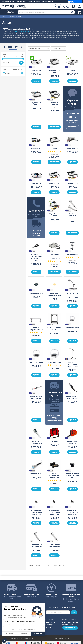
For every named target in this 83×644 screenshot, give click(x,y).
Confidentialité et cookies (51, 626)
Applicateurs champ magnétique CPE (54, 257)
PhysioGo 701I (36, 149)
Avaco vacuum (72, 149)
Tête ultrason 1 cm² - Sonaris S (54, 546)
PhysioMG (54, 149)
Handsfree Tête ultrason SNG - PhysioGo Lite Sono (36, 258)
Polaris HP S (36, 184)
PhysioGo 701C (54, 184)
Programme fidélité (21, 2)
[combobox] (46, 12)
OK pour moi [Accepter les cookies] (38, 634)
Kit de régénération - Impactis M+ (54, 476)
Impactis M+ (36, 71)
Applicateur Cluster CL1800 (36, 443)
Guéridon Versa (72, 255)
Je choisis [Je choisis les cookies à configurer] (24, 634)
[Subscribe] (74, 612)
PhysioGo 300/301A (54, 104)
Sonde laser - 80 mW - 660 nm (36, 398)
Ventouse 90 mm (36, 294)
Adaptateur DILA (36, 474)
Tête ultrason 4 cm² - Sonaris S (36, 546)
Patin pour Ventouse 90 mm (54, 295)
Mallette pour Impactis (72, 443)
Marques (12, 17)
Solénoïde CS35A (72, 328)
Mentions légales (49, 624)
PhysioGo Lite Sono (54, 72)
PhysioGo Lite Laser (36, 104)
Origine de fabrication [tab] (11, 69)
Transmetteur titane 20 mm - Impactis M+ (72, 513)
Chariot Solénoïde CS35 (54, 329)
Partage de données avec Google (15, 624)
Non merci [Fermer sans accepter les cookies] (9, 634)
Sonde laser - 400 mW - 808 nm (72, 398)
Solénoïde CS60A (36, 363)
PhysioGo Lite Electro (54, 215)
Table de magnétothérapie (36, 329)
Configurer (54, 127)
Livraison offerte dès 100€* (8, 2)
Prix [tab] (4, 55)
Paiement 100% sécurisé (34, 2)
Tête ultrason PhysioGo (72, 215)
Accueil (4, 17)
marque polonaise (21, 32)
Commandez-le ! (70, 628)
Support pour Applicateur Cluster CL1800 (72, 364)
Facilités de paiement (48, 2)
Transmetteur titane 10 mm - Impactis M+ (36, 513)
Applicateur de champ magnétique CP (72, 296)
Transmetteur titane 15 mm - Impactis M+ (54, 513)
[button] (4, 641)
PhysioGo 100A (72, 184)
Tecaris (72, 71)
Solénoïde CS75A (54, 363)
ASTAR (32, 67)
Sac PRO (54, 442)
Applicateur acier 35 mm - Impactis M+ (72, 476)
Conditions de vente (49, 623)
